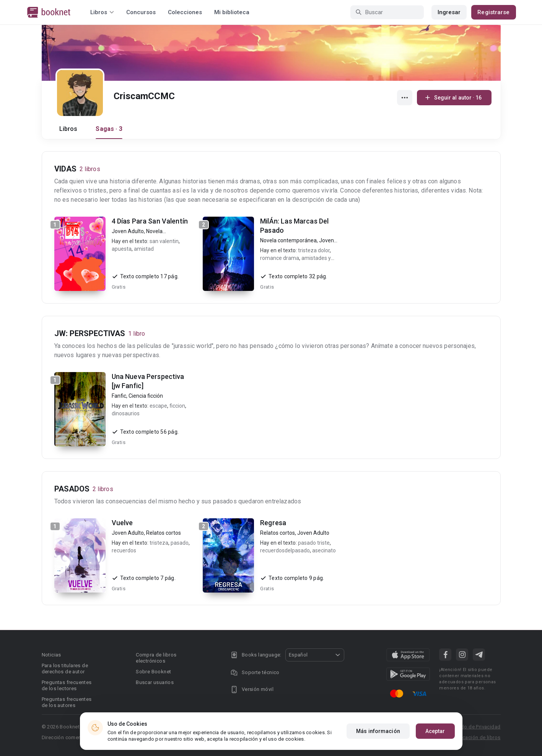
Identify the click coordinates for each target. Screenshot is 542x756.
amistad (144, 249)
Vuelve (122, 523)
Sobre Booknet (153, 672)
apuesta (122, 249)
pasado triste (314, 543)
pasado (180, 543)
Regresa (273, 523)
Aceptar (435, 731)
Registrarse (493, 12)
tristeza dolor (314, 250)
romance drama (280, 258)
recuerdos (124, 550)
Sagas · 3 (109, 129)
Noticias (51, 655)
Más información (378, 731)
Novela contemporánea (288, 240)
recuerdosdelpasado (285, 550)
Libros (68, 129)
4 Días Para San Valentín (150, 221)
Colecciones (185, 12)
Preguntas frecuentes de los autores (67, 702)
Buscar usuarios (155, 682)
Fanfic (119, 396)
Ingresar (449, 12)
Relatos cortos (164, 533)
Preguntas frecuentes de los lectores (67, 685)
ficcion (177, 406)
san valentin (164, 241)
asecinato (324, 550)
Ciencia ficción (146, 396)
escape (158, 406)
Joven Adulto (128, 231)
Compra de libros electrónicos (156, 658)
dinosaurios (126, 413)
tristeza (159, 543)
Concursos (141, 12)
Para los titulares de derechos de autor (65, 669)
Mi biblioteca (232, 12)
